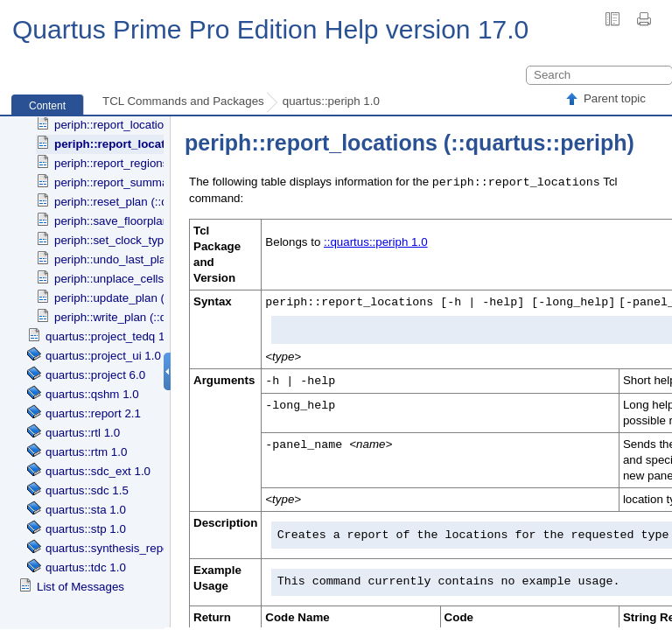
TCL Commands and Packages (183, 101)
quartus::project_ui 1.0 (103, 356)
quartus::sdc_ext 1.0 (98, 471)
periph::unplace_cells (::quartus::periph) (157, 279)
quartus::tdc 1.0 (86, 567)
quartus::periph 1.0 (331, 101)
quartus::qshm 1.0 (92, 394)
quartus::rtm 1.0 (86, 452)
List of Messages (80, 587)
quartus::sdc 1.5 (87, 490)
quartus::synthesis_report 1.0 (121, 548)
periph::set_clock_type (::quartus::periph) (160, 240)
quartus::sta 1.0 (86, 510)
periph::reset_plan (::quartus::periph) (149, 202)
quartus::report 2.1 (93, 413)
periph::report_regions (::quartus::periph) (159, 163)
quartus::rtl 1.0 (83, 433)
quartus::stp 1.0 (86, 529)
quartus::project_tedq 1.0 (110, 336)
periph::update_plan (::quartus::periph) (154, 298)
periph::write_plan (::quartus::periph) (148, 317)
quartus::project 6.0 (95, 375)
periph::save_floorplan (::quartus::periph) (159, 221)
